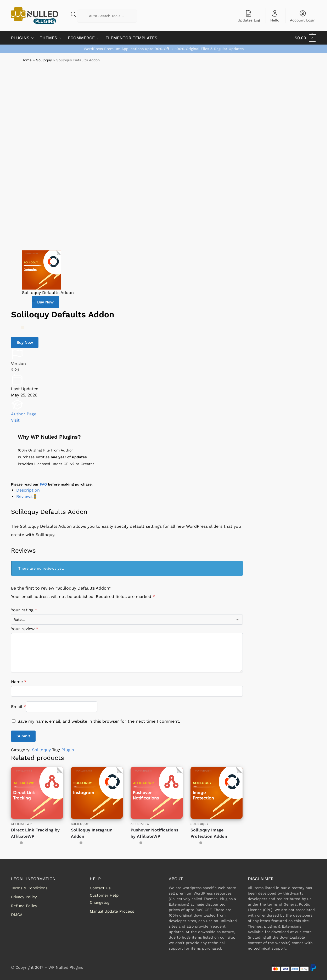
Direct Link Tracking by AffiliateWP (35, 833)
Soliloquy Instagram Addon (92, 833)
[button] (305, 38)
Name (19, 682)
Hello (275, 16)
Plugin (68, 750)
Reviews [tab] (26, 496)
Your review (25, 629)
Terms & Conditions (29, 888)
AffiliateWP (21, 824)
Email (18, 707)
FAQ (43, 484)
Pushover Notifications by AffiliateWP (155, 833)
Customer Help (104, 895)
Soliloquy (44, 60)
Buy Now (45, 302)
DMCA (17, 915)
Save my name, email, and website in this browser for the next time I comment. (99, 721)
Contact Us (100, 888)
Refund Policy (24, 906)
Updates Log (249, 16)
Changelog (100, 902)
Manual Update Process (112, 911)
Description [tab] (28, 490)
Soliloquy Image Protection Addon (209, 833)
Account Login (303, 16)
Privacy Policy (24, 897)
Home (27, 60)
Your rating (24, 610)
